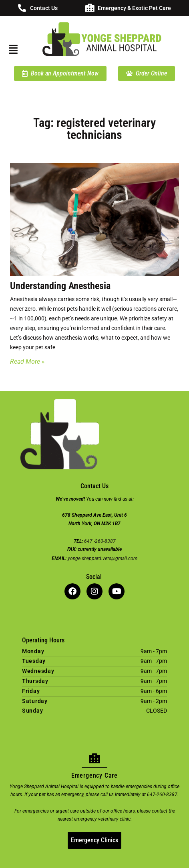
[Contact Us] (22, 8)
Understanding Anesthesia (60, 286)
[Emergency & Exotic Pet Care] (90, 8)
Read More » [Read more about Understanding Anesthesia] (27, 362)
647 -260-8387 (100, 541)
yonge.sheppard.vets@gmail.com (103, 558)
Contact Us (44, 8)
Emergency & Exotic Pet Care (134, 8)
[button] (12, 49)
